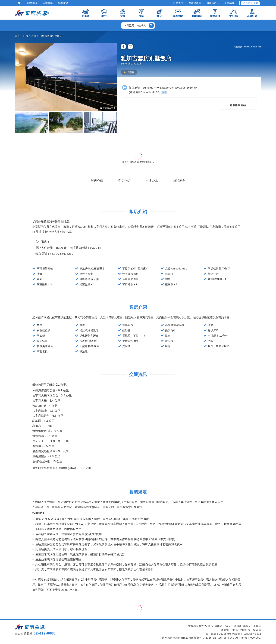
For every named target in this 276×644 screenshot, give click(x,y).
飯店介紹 (97, 181)
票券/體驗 (178, 13)
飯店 (160, 13)
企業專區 (48, 3)
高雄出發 (252, 13)
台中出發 (234, 13)
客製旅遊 (63, 3)
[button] (138, 25)
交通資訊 (152, 181)
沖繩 (34, 36)
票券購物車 (195, 3)
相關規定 (179, 181)
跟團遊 (86, 13)
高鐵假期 (197, 13)
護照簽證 (215, 13)
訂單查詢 (178, 3)
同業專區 (32, 3)
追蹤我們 (213, 3)
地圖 (164, 92)
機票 (141, 13)
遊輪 (123, 13)
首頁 (17, 36)
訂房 (26, 36)
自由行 (104, 13)
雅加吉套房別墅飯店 (51, 36)
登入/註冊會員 (250, 3)
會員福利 (230, 3)
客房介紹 (124, 181)
